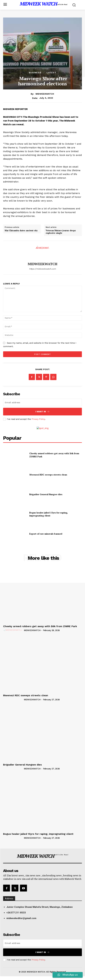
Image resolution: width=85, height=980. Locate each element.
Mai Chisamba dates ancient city (21, 231)
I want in (42, 412)
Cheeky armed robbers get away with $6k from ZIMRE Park (40, 626)
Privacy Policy (38, 419)
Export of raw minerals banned (46, 534)
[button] (44, 907)
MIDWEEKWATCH (45, 94)
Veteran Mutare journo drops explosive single (61, 232)
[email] (42, 402)
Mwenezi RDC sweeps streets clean (48, 475)
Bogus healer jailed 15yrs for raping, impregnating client (49, 514)
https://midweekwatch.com (42, 269)
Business (35, 73)
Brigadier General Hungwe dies (46, 494)
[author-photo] (13, 630)
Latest (51, 73)
